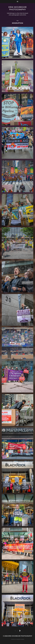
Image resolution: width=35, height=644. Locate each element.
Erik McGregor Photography (17, 8)
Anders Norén (20, 639)
